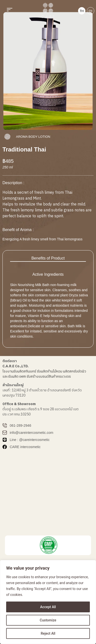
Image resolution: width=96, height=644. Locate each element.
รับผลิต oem (17, 377)
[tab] (48, 259)
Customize (48, 620)
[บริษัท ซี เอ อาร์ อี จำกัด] (48, 494)
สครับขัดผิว (78, 371)
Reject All (48, 633)
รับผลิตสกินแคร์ (25, 371)
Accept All (48, 607)
